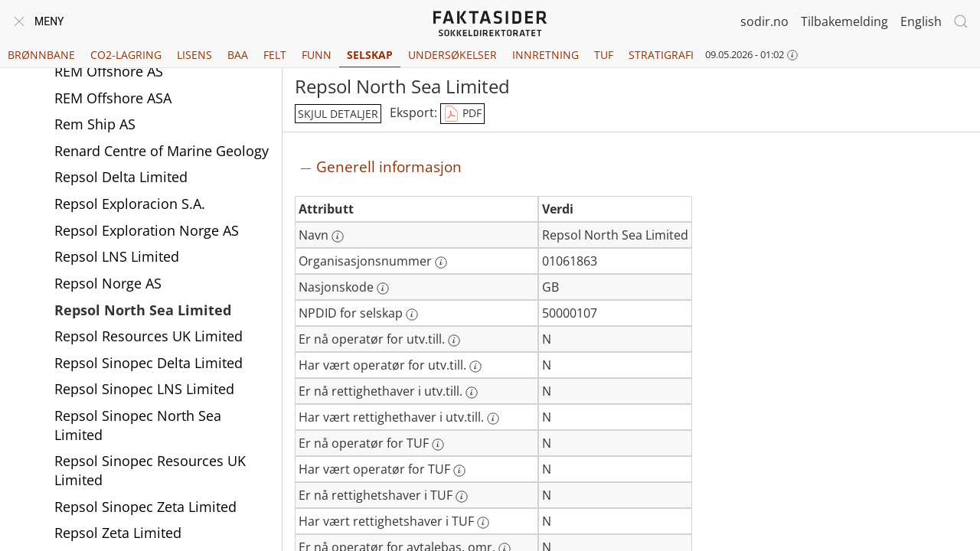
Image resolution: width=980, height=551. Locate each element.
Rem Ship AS (95, 124)
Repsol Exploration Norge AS (147, 230)
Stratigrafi (661, 55)
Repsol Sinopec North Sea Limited (138, 425)
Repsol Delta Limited (121, 177)
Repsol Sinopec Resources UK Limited (150, 470)
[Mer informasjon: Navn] (338, 236)
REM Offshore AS (109, 71)
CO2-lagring (126, 55)
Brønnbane (41, 55)
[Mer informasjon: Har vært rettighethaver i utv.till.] (493, 419)
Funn (317, 55)
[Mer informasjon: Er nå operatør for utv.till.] (454, 341)
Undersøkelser (452, 55)
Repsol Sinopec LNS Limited (144, 389)
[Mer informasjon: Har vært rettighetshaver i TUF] (483, 523)
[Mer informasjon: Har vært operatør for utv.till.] (475, 367)
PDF (462, 114)
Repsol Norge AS (108, 283)
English (921, 21)
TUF (604, 55)
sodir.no (764, 21)
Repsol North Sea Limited (143, 310)
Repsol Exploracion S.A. (130, 204)
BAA (238, 55)
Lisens (194, 55)
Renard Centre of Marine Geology (162, 151)
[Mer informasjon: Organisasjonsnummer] (441, 262)
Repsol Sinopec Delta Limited (149, 363)
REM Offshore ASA (113, 98)
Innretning (546, 55)
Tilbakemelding (844, 21)
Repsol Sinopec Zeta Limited (145, 507)
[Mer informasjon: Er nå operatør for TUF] (438, 445)
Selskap (370, 55)
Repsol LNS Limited (117, 256)
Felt (275, 55)
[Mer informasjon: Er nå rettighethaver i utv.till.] (472, 393)
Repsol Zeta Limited (118, 533)
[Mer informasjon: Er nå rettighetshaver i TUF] (462, 497)
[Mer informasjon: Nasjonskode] (383, 289)
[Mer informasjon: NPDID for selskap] (412, 315)
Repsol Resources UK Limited (149, 336)
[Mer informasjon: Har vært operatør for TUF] (459, 471)
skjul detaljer (338, 114)
